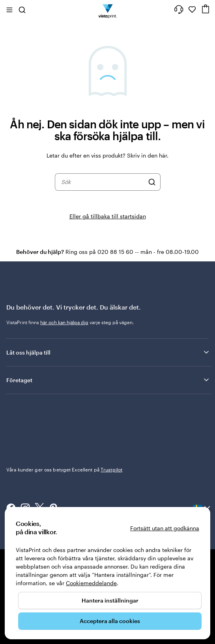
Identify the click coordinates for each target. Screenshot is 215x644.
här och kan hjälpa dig (64, 322)
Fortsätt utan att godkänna (165, 528)
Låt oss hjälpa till (108, 352)
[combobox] (103, 182)
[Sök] (152, 182)
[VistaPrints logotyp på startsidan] (107, 9)
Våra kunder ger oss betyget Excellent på (64, 469)
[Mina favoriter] (192, 9)
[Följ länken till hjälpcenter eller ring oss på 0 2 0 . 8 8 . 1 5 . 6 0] (179, 9)
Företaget (108, 380)
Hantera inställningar (110, 600)
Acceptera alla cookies (110, 621)
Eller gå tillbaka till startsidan (108, 216)
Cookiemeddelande (91, 583)
